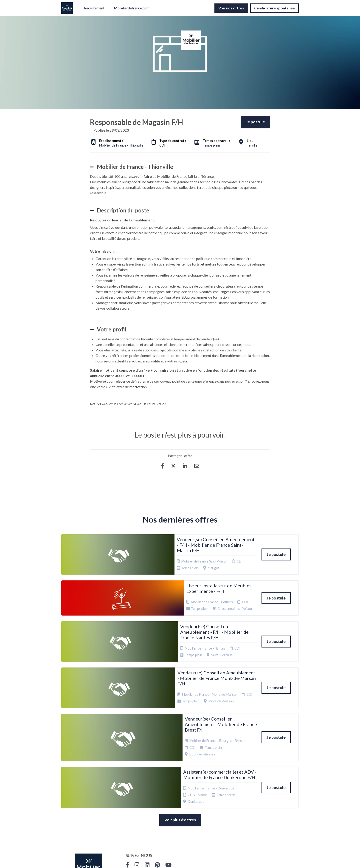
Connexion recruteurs (178, 807)
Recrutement (94, 8)
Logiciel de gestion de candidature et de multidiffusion (180, 860)
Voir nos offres (231, 8)
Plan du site (178, 799)
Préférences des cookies (182, 816)
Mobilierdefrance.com (132, 8)
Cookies (176, 794)
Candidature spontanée (274, 8)
